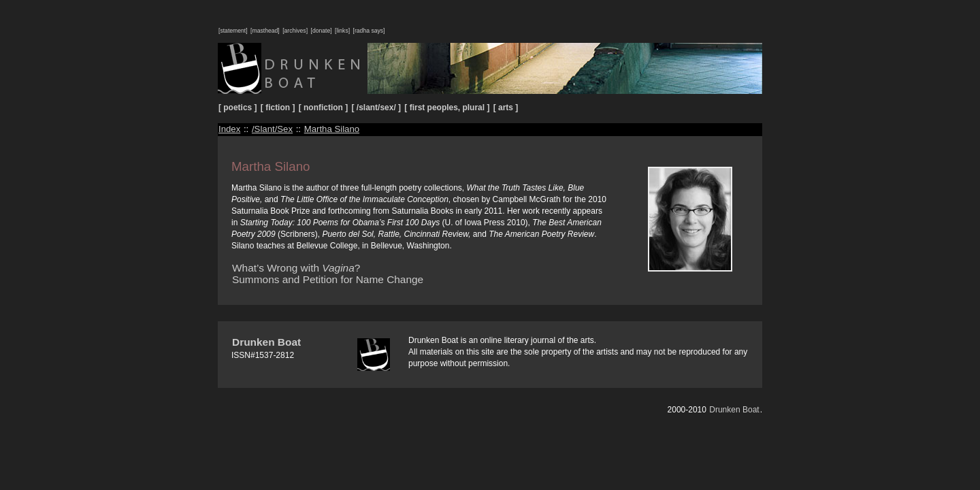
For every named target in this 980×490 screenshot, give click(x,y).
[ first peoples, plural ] (447, 108)
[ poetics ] (238, 108)
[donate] (321, 31)
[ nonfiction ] (323, 108)
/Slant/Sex (272, 129)
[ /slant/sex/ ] (377, 108)
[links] (342, 31)
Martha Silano (332, 129)
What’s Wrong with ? (296, 268)
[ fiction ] (278, 108)
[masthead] (265, 31)
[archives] (295, 31)
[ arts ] (506, 108)
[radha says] (369, 31)
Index (229, 129)
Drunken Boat (266, 342)
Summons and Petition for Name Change (328, 279)
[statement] (233, 31)
